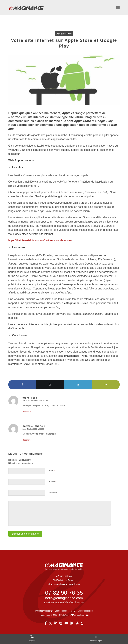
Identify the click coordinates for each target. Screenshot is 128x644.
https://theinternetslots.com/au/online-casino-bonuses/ (40, 240)
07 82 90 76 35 (64, 593)
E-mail (53, 481)
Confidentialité (61, 611)
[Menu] (118, 8)
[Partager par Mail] (106, 385)
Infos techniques (44, 611)
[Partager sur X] (50, 385)
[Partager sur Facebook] (22, 385)
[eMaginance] (26, 12)
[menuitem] (118, 8)
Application (64, 34)
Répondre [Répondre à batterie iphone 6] (26, 440)
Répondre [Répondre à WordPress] (26, 412)
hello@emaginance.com (64, 598)
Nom (52, 471)
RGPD (73, 611)
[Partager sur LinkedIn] (78, 385)
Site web (53, 492)
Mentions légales (85, 611)
